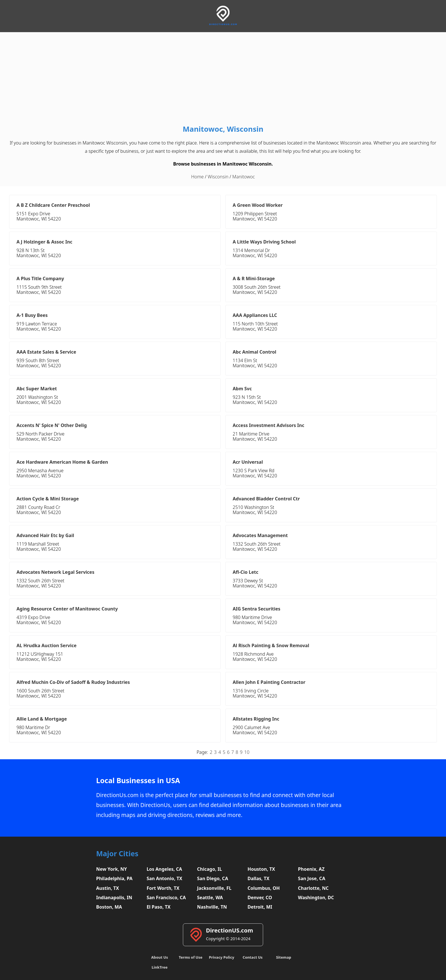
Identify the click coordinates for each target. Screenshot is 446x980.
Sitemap (283, 957)
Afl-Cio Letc (245, 572)
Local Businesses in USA (138, 780)
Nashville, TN (212, 907)
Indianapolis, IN (114, 898)
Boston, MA (109, 907)
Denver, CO (260, 898)
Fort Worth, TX (163, 888)
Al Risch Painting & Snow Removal (271, 645)
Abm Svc (242, 389)
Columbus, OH (264, 888)
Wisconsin (218, 177)
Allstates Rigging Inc (256, 719)
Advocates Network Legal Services (55, 572)
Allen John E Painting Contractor (269, 682)
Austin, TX (108, 888)
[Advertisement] (223, 80)
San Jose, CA (312, 878)
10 (247, 752)
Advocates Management (260, 535)
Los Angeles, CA (164, 869)
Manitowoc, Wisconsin (223, 129)
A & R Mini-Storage (254, 278)
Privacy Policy (221, 957)
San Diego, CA (213, 878)
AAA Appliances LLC (255, 315)
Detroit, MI (260, 907)
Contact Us (253, 957)
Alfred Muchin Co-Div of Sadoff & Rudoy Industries (73, 682)
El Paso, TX (158, 907)
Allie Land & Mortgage (42, 719)
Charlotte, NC (313, 888)
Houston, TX (261, 869)
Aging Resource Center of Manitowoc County (67, 609)
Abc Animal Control (254, 352)
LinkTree (160, 967)
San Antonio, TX (164, 878)
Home (197, 177)
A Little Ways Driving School (264, 242)
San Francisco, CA (166, 898)
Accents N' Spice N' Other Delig (52, 425)
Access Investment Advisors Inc (269, 425)
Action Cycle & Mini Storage (48, 499)
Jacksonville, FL (214, 888)
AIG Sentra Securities (257, 609)
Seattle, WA (210, 898)
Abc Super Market (37, 389)
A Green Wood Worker (258, 205)
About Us (160, 957)
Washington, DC (316, 898)
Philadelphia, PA (114, 878)
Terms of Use (190, 957)
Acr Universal (248, 462)
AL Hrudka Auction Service (47, 645)
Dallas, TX (258, 878)
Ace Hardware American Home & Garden (62, 462)
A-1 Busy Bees (32, 315)
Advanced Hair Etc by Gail (45, 535)
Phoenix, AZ (311, 869)
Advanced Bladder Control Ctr (266, 499)
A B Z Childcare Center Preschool (53, 205)
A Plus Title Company (40, 278)
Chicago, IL (209, 869)
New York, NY (111, 869)
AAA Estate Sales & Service (46, 352)
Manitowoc (244, 177)
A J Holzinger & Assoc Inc (44, 242)
